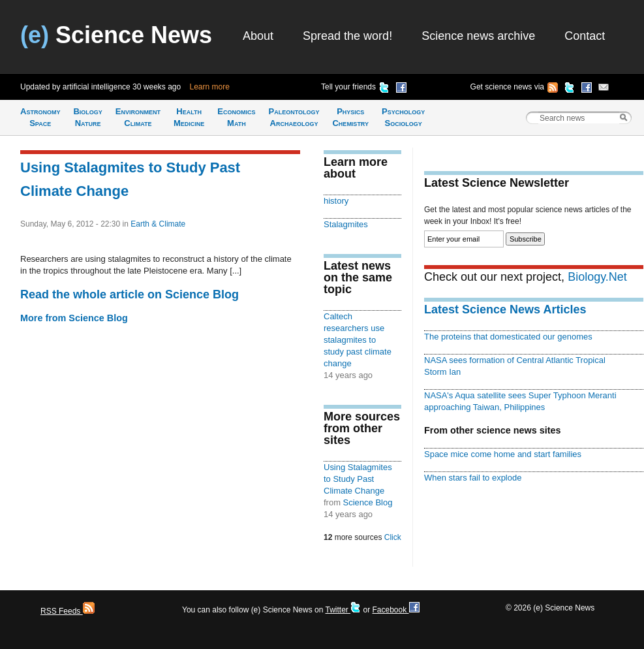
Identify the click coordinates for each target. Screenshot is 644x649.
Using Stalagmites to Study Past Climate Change (358, 479)
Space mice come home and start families (503, 454)
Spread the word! (347, 36)
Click (393, 537)
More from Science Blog (74, 318)
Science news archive (478, 36)
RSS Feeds (68, 611)
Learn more (210, 87)
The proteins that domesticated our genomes (508, 337)
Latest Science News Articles (505, 309)
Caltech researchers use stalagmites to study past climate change (358, 340)
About (258, 36)
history (336, 201)
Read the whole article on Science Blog (130, 294)
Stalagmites (346, 224)
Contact (585, 36)
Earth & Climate (158, 224)
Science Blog (368, 502)
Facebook (395, 610)
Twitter (343, 610)
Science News (116, 35)
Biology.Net (597, 277)
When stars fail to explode (473, 478)
